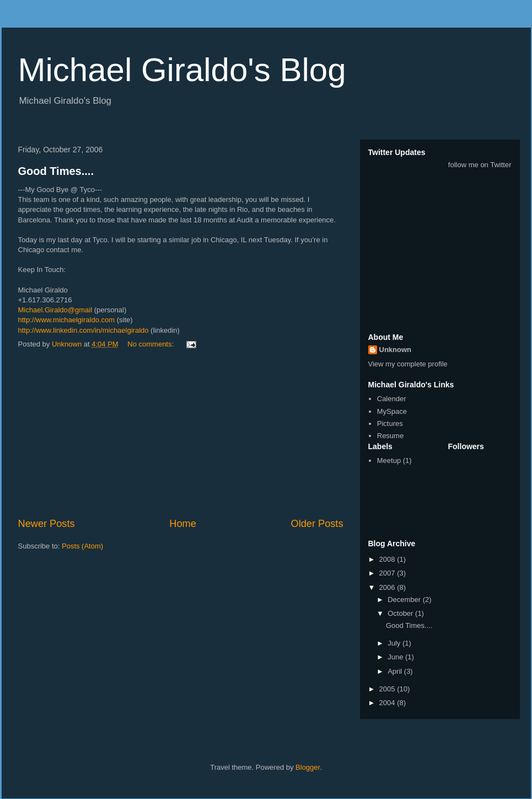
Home (183, 524)
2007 (388, 573)
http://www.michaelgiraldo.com (67, 320)
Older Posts (317, 524)
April (396, 671)
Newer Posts (47, 524)
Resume (390, 436)
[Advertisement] (181, 434)
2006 (388, 587)
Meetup (389, 460)
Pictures (390, 424)
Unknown (396, 350)
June (396, 657)
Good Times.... (56, 171)
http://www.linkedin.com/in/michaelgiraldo (84, 330)
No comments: (151, 344)
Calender (392, 399)
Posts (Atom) (82, 546)
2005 (388, 689)
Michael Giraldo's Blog (182, 70)
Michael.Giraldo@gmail (55, 310)
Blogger (308, 767)
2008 (388, 559)
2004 (388, 703)
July (395, 643)
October (401, 613)
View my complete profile (408, 364)
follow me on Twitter (480, 165)
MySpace (392, 411)
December (405, 600)
